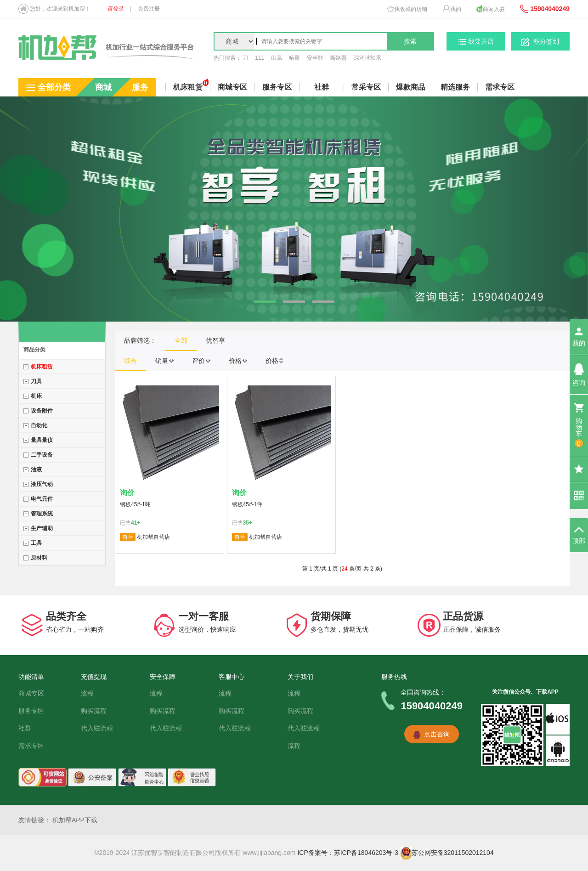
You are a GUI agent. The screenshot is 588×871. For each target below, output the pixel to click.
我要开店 (476, 41)
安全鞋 (315, 58)
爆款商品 (411, 87)
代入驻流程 (97, 728)
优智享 (215, 340)
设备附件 (42, 411)
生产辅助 (42, 528)
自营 (128, 537)
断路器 (339, 58)
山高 (277, 58)
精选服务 (455, 87)
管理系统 (42, 514)
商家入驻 (491, 8)
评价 (201, 361)
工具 (36, 543)
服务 (140, 87)
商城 (103, 87)
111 (260, 58)
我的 (452, 9)
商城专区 (31, 693)
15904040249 (545, 9)
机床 (36, 396)
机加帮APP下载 (75, 820)
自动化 (39, 425)
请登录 (116, 9)
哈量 (294, 58)
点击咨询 (437, 734)
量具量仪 (42, 440)
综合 (130, 361)
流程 (87, 693)
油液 (36, 469)
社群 (322, 87)
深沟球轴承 (367, 58)
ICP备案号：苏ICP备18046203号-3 (348, 853)
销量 (164, 361)
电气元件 (42, 499)
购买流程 (94, 711)
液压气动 (42, 484)
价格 (238, 361)
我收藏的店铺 (407, 9)
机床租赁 (42, 367)
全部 (181, 340)
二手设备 (42, 455)
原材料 (39, 558)
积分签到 (540, 42)
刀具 (36, 381)
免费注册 (149, 9)
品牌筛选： (140, 340)
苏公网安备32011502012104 (447, 853)
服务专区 (31, 711)
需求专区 (500, 87)
